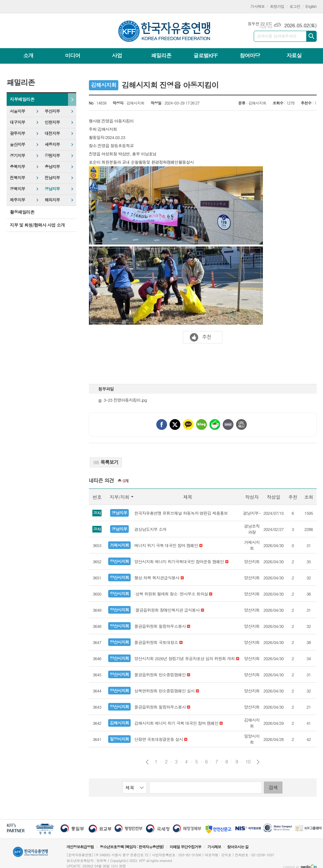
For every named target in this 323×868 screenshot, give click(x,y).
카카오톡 (188, 424)
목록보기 (106, 462)
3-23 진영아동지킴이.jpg (123, 400)
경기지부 (17, 155)
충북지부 (17, 166)
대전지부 (52, 133)
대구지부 (17, 122)
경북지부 (17, 189)
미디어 (73, 55)
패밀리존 (161, 55)
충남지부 (52, 166)
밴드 (228, 424)
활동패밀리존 (22, 212)
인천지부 (52, 122)
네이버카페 (215, 424)
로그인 (295, 6)
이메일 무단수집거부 (185, 847)
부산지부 (52, 111)
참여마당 (250, 55)
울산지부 (17, 144)
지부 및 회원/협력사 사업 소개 (37, 225)
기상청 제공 (266, 27)
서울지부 (17, 111)
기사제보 (258, 6)
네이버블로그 (202, 424)
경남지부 (52, 189)
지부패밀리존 (22, 99)
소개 (28, 55)
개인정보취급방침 (80, 847)
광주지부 (17, 133)
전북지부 (17, 178)
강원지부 (52, 155)
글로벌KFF (205, 55)
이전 (147, 762)
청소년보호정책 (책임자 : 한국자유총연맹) (132, 847)
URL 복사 (241, 424)
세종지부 (52, 144)
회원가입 (277, 6)
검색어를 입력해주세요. (277, 36)
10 (248, 762)
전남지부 (52, 178)
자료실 (294, 55)
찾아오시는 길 (238, 847)
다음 (258, 762)
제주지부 (17, 200)
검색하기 (311, 36)
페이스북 (162, 424)
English (311, 6)
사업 (117, 55)
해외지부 (52, 200)
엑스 (175, 424)
